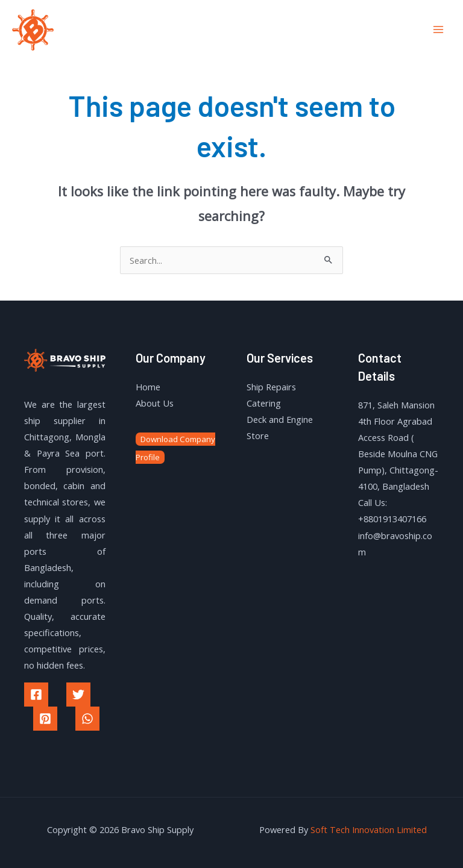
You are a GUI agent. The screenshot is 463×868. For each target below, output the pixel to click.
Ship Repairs (271, 387)
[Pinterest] (45, 719)
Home (148, 387)
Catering (264, 403)
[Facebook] (36, 695)
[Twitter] (78, 695)
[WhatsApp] (87, 719)
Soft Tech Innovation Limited (369, 829)
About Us (155, 403)
